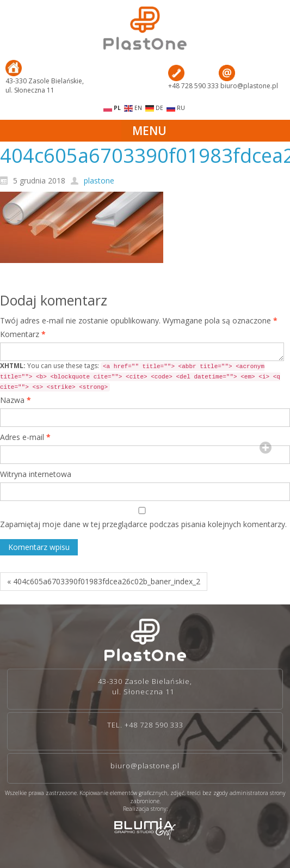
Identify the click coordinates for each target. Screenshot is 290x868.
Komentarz (23, 334)
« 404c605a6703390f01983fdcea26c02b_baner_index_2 (104, 581)
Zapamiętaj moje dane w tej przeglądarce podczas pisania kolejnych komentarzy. (143, 524)
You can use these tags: (140, 376)
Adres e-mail (25, 437)
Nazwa (16, 400)
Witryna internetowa (36, 474)
